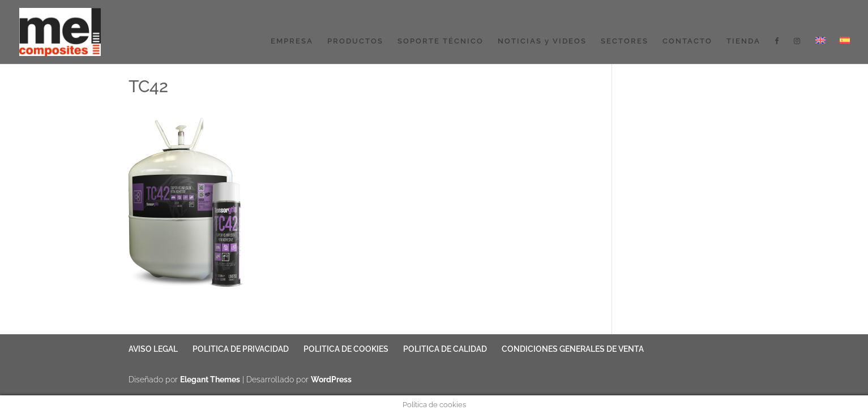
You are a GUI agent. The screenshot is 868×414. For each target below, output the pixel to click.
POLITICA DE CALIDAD (445, 349)
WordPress (331, 379)
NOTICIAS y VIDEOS (542, 41)
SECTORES (625, 41)
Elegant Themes (210, 379)
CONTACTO (687, 41)
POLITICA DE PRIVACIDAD (241, 349)
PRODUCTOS (355, 41)
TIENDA (743, 41)
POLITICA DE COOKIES (346, 349)
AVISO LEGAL (153, 349)
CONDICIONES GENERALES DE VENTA (573, 349)
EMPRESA (292, 41)
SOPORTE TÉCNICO (441, 41)
